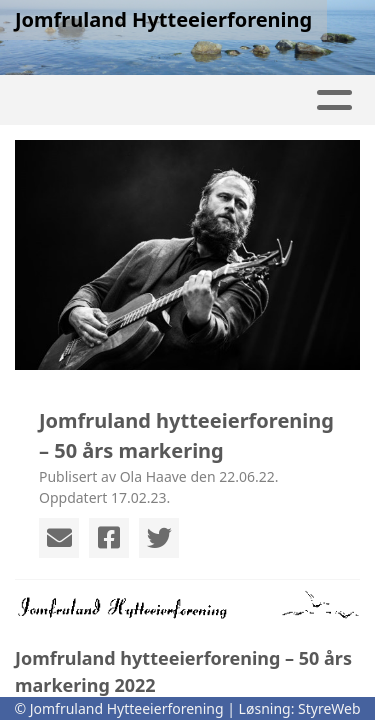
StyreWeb (329, 708)
